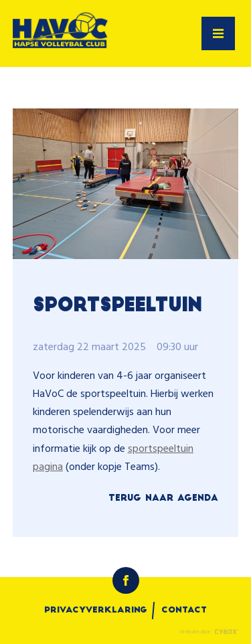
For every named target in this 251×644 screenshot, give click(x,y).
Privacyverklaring (96, 611)
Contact (184, 611)
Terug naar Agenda (163, 498)
